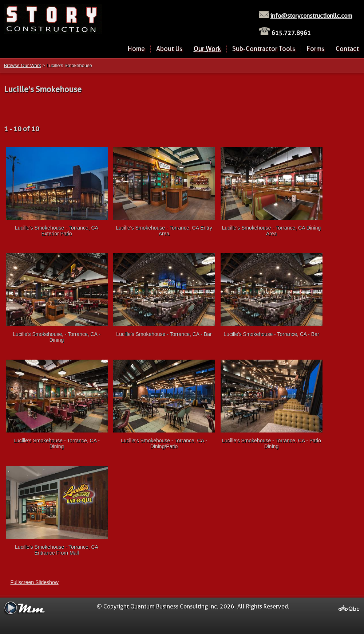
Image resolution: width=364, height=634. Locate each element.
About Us (169, 49)
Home (136, 49)
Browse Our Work (23, 65)
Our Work (207, 49)
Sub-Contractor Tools (264, 49)
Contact (347, 49)
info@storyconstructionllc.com (311, 16)
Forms (315, 49)
